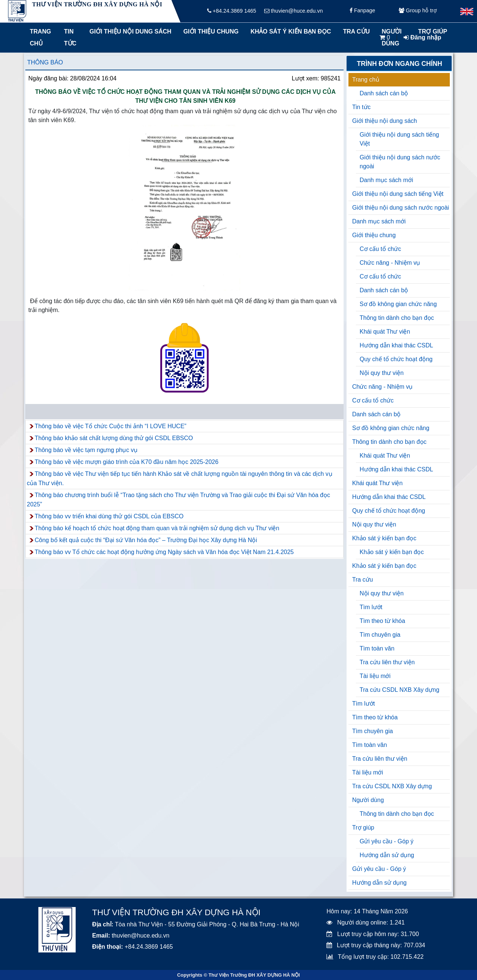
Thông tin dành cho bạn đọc (397, 318)
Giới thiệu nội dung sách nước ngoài (400, 162)
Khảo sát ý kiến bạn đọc (289, 31)
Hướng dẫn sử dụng (387, 855)
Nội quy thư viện (382, 373)
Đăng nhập (422, 37)
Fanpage (362, 11)
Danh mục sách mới (386, 180)
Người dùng (368, 800)
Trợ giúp (363, 828)
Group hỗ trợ (418, 11)
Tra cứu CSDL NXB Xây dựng (399, 690)
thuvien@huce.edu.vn (293, 11)
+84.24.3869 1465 (232, 11)
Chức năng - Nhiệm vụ (390, 263)
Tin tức (70, 37)
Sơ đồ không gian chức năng (398, 304)
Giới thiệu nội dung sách (129, 31)
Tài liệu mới (375, 676)
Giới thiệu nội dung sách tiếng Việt (399, 139)
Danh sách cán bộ (384, 93)
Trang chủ (40, 37)
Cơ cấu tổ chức (380, 249)
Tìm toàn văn (377, 648)
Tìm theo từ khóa (382, 621)
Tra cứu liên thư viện (387, 662)
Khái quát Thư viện (385, 332)
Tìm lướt (371, 607)
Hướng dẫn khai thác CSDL (396, 345)
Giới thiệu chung (211, 31)
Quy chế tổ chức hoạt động (396, 359)
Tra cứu (356, 31)
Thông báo (45, 62)
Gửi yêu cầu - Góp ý (387, 841)
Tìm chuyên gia (380, 635)
